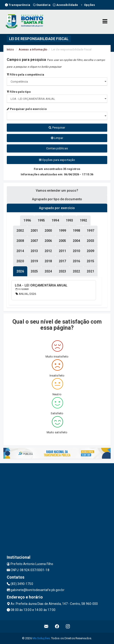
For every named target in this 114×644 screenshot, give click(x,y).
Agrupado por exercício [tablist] (57, 208)
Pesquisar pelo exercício (27, 109)
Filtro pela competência (26, 75)
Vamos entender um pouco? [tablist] (57, 191)
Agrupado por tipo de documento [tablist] (57, 199)
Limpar (57, 138)
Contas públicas (57, 148)
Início (10, 49)
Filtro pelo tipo (19, 92)
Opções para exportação (57, 160)
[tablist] (20, 271)
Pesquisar (57, 128)
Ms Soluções (41, 638)
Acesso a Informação (33, 49)
